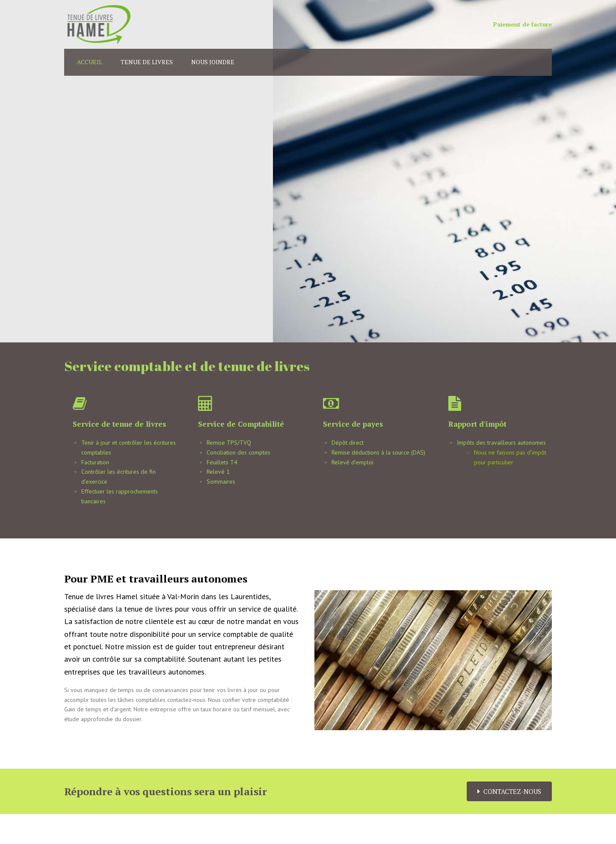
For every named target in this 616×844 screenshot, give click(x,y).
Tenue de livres (147, 62)
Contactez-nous (509, 791)
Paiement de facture (523, 24)
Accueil (90, 62)
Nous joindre (213, 62)
